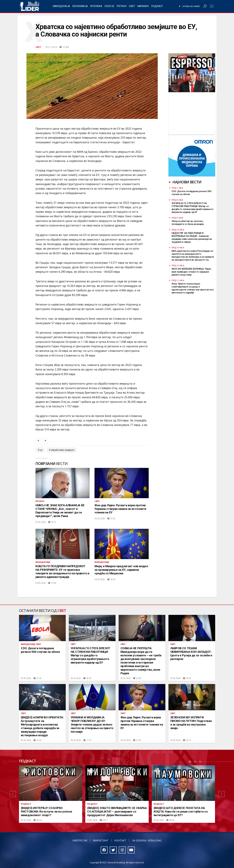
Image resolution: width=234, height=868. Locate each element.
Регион (122, 6)
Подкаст (157, 6)
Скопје (109, 6)
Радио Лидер (29, 6)
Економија (80, 6)
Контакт (120, 840)
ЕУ (41, 450)
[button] (13, 794)
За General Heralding (147, 840)
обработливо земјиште (63, 450)
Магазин (143, 6)
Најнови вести (187, 182)
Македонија (61, 6)
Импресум (80, 840)
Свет (132, 6)
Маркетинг (101, 840)
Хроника (96, 6)
